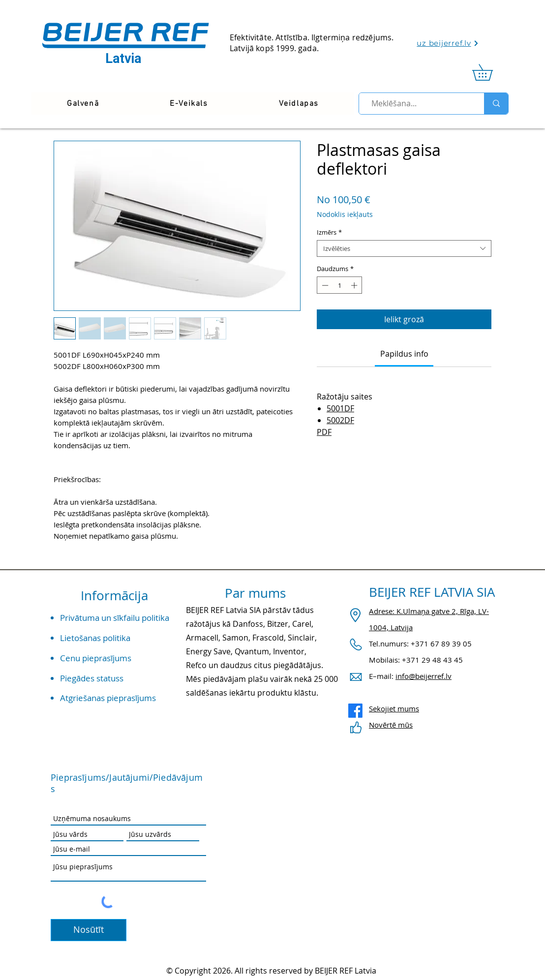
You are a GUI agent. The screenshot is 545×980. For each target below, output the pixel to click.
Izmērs (329, 232)
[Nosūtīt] (89, 930)
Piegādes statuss (92, 678)
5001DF (340, 408)
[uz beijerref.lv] (448, 43)
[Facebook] (355, 711)
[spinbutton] (340, 285)
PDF (324, 432)
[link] (490, 72)
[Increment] (355, 285)
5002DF (340, 420)
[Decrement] (324, 285)
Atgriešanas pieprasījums (108, 698)
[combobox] (404, 248)
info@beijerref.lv (424, 676)
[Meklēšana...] (417, 104)
